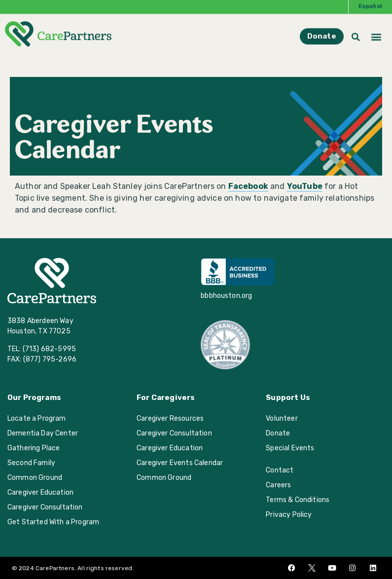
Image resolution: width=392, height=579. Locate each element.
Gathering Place (34, 448)
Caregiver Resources (170, 418)
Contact (280, 470)
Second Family (31, 463)
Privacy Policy (289, 515)
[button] (376, 29)
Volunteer (282, 418)
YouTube (305, 186)
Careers (278, 485)
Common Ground (35, 478)
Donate (278, 433)
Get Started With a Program (53, 522)
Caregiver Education (40, 492)
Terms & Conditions (298, 500)
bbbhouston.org (226, 296)
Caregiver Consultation (45, 507)
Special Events (290, 448)
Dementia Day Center (43, 433)
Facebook (248, 186)
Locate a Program (37, 418)
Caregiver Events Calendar (180, 463)
